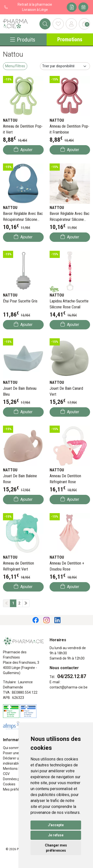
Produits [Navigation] (23, 40)
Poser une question (18, 753)
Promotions (70, 39)
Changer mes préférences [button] (56, 848)
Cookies (9, 784)
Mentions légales (16, 769)
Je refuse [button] (56, 835)
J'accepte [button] (56, 825)
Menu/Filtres (15, 66)
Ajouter (23, 149)
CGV (6, 774)
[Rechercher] (45, 24)
